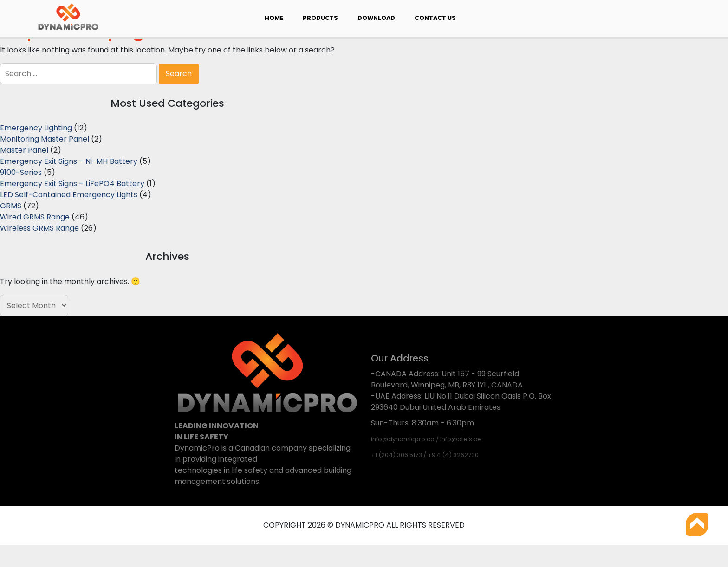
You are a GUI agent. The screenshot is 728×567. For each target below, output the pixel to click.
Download (376, 18)
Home (274, 18)
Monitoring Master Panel (45, 139)
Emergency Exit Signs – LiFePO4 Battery (72, 184)
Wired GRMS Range (35, 217)
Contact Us (435, 18)
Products (320, 18)
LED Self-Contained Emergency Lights (69, 195)
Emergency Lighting (36, 128)
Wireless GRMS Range (39, 228)
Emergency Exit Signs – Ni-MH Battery (69, 161)
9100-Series (21, 172)
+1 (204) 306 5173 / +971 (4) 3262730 (425, 455)
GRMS (11, 206)
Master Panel (24, 150)
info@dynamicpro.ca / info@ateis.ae (426, 439)
